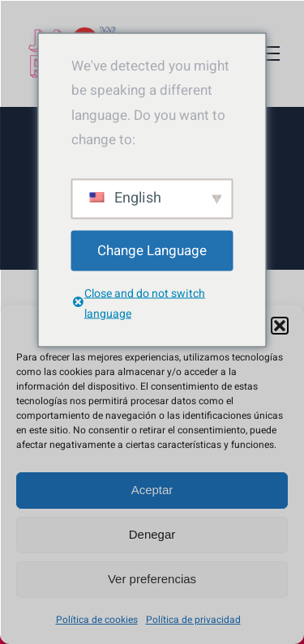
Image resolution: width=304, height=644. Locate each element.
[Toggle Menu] (268, 53)
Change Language (152, 250)
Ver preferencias (152, 579)
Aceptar (152, 490)
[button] (280, 326)
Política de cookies (97, 620)
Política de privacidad (193, 620)
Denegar (152, 534)
